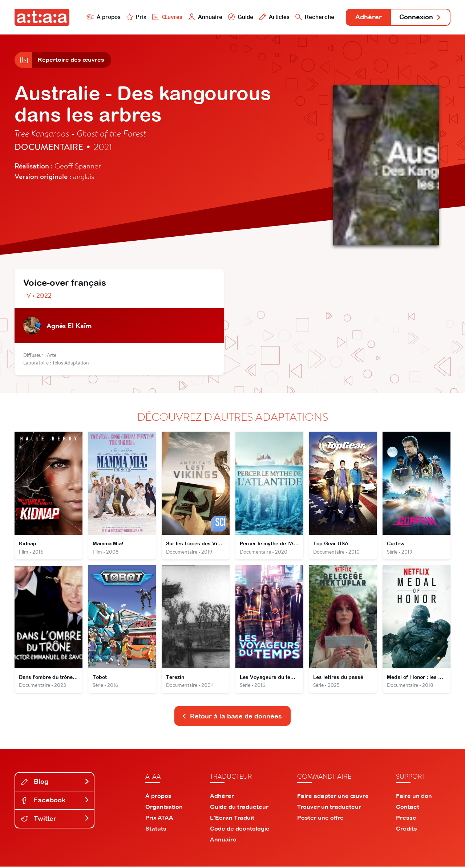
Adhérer (368, 17)
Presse (406, 819)
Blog (55, 783)
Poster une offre (320, 819)
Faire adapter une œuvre (333, 797)
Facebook (55, 801)
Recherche (314, 17)
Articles (273, 17)
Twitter (55, 820)
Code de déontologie (240, 830)
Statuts (156, 830)
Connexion (420, 17)
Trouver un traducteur (329, 808)
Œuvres (166, 17)
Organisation (164, 808)
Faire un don (414, 797)
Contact (408, 808)
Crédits (407, 830)
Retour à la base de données (232, 717)
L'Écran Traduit (232, 819)
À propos (102, 17)
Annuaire (204, 17)
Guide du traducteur (239, 808)
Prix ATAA (159, 819)
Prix (135, 17)
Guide (239, 17)
